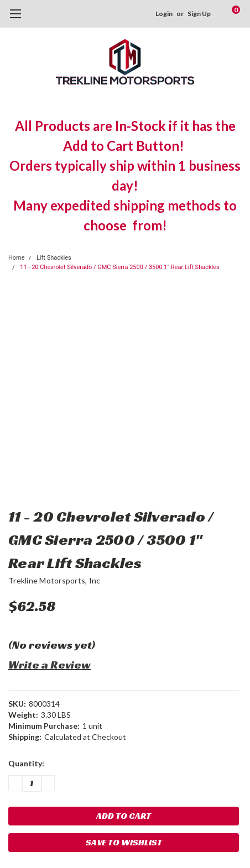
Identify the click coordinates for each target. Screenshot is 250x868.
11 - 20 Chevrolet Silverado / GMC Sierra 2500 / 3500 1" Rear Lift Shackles (119, 267)
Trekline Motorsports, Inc (54, 580)
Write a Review (50, 665)
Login (164, 14)
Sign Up (199, 14)
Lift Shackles (54, 258)
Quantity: (26, 763)
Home (17, 258)
